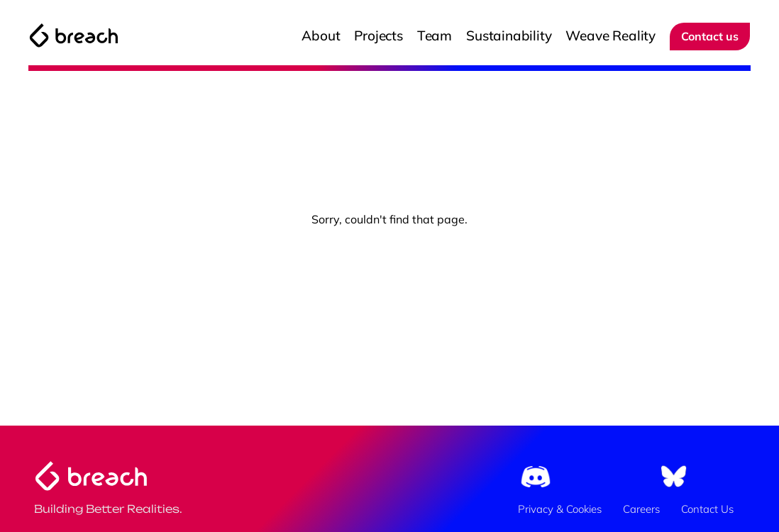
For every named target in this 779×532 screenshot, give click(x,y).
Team (435, 35)
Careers (641, 509)
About (321, 35)
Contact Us (707, 509)
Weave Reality (611, 35)
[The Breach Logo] (74, 35)
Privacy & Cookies (560, 509)
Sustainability (509, 35)
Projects (378, 35)
